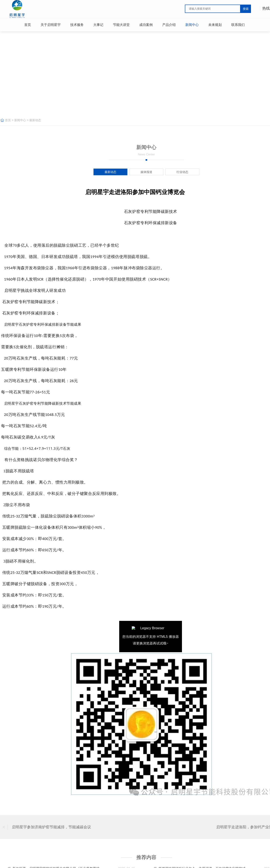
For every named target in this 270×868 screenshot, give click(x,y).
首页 (8, 120)
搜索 (246, 9)
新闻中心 (20, 120)
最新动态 (35, 120)
